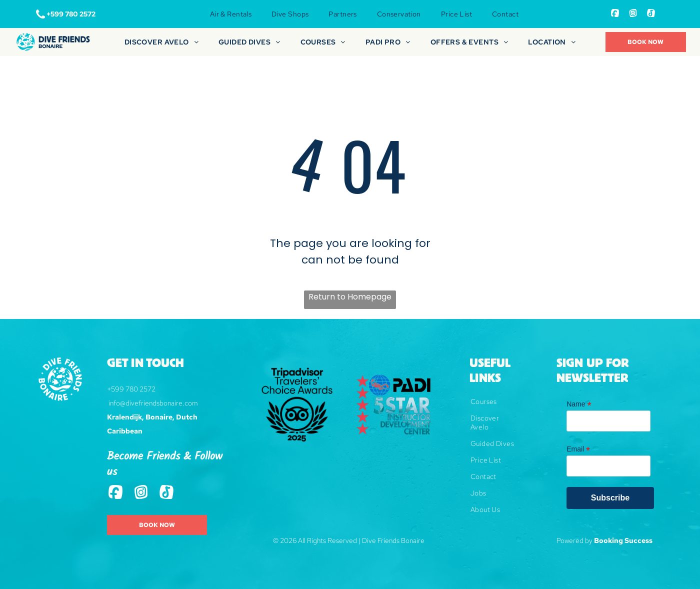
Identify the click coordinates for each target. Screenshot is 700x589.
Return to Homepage (350, 297)
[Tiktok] (651, 14)
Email (578, 449)
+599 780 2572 (131, 389)
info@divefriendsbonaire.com (153, 403)
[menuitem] (231, 14)
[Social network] (615, 14)
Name (579, 404)
